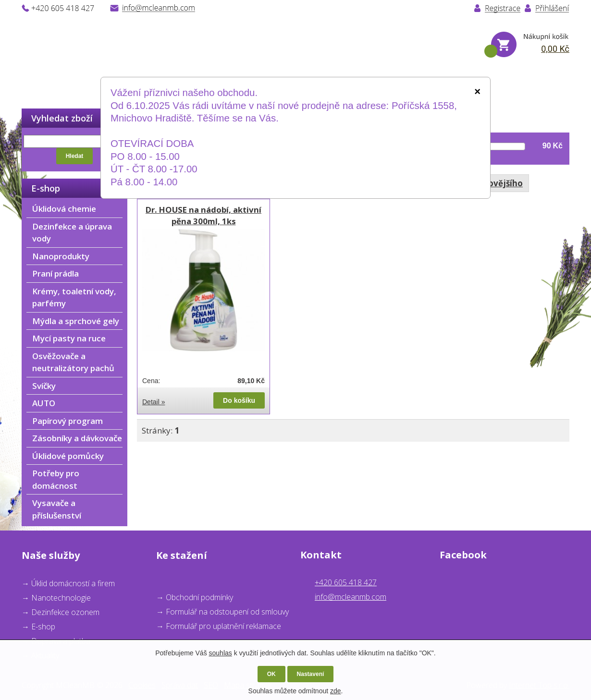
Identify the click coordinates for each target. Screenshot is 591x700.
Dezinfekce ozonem (65, 612)
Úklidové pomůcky (68, 456)
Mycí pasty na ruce (69, 338)
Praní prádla (55, 273)
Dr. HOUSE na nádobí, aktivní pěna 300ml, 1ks (203, 215)
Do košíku (239, 400)
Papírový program (68, 421)
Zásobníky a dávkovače (77, 438)
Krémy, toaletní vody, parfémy (74, 297)
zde (336, 691)
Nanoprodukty (61, 256)
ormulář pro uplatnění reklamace (226, 626)
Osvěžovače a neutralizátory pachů (73, 362)
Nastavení (311, 674)
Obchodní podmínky (199, 597)
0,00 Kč (555, 49)
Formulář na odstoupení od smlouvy (227, 612)
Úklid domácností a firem (73, 583)
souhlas (221, 653)
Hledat (75, 156)
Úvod (33, 86)
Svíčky (44, 386)
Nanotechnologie (61, 598)
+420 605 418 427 (346, 582)
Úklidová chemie (64, 209)
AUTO (44, 403)
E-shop (43, 627)
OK (271, 674)
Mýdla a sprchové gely (76, 321)
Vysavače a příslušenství (57, 509)
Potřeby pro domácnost (56, 479)
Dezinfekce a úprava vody (72, 233)
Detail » (154, 402)
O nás (97, 86)
